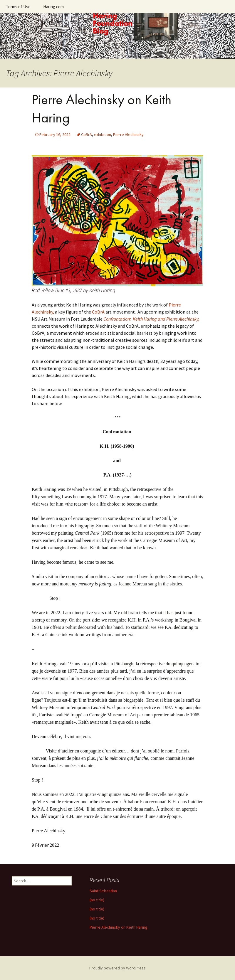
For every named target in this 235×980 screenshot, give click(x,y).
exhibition (103, 134)
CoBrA (87, 134)
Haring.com (53, 7)
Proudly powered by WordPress (117, 968)
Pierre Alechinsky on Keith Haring (119, 927)
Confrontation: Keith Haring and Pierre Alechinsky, (151, 319)
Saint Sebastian (103, 891)
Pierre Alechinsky (128, 134)
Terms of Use (18, 7)
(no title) (97, 900)
